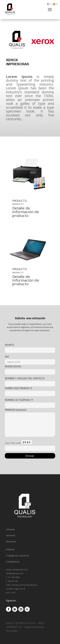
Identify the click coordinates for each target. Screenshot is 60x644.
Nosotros (11, 541)
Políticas (10, 549)
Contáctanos (13, 562)
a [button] (50, 10)
